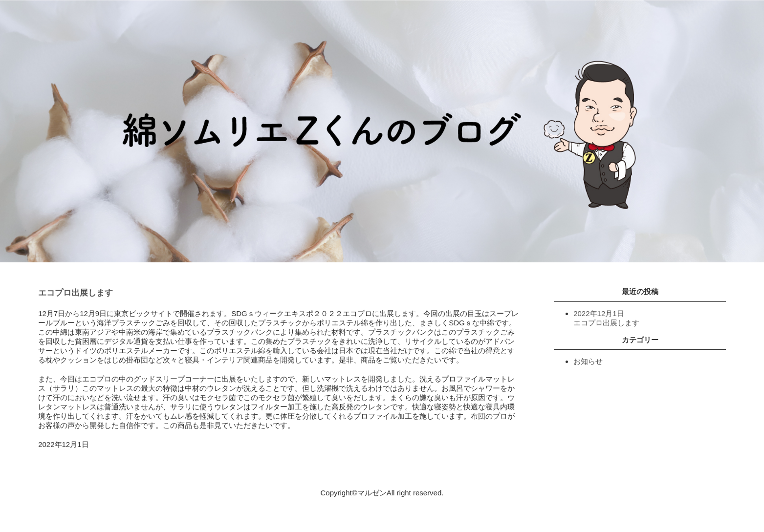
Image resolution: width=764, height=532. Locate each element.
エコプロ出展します (76, 293)
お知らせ (588, 361)
